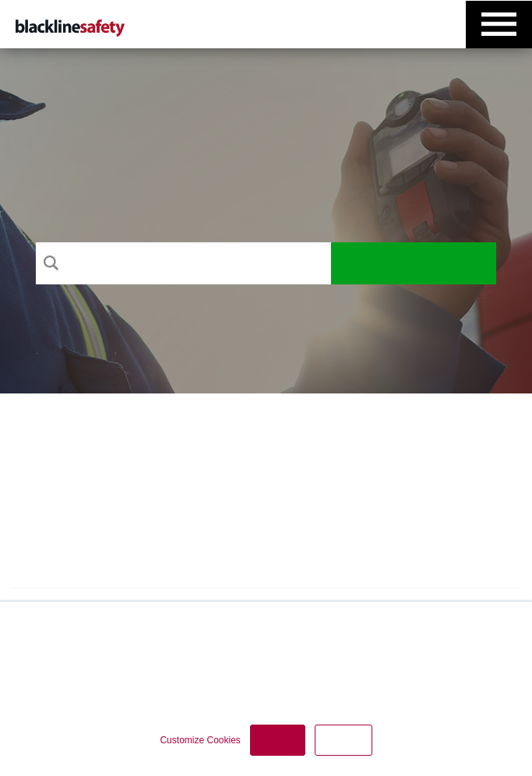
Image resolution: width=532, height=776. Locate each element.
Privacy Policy (244, 666)
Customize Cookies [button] (200, 740)
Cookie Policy (322, 666)
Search (413, 263)
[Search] (183, 263)
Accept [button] (278, 740)
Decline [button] (344, 740)
